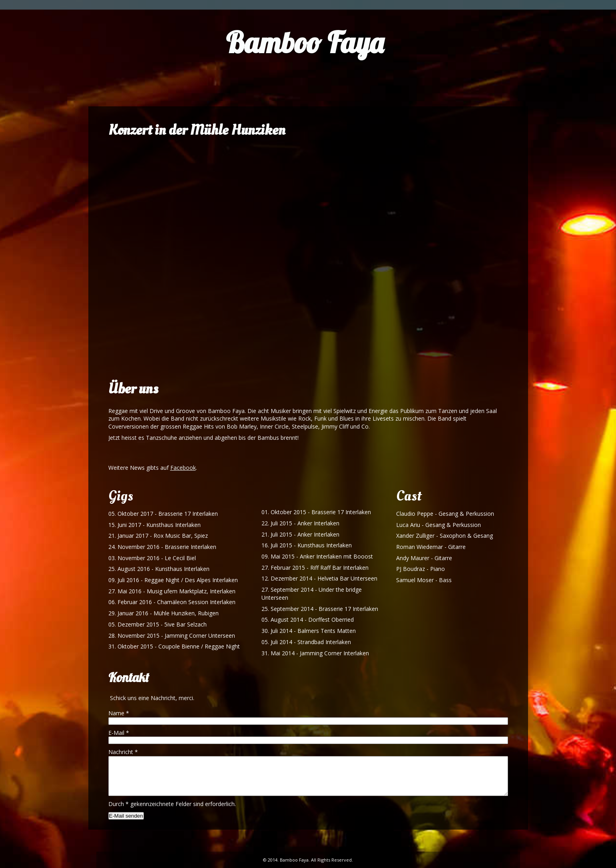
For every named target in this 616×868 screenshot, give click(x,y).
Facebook (183, 468)
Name (119, 713)
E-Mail (119, 733)
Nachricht (123, 752)
